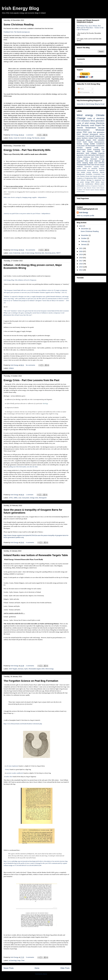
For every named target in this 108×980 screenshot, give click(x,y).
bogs (19, 960)
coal (20, 498)
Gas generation (99, 132)
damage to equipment (94, 180)
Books (11, 138)
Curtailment (100, 144)
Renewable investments (96, 146)
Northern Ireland (88, 138)
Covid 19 (16, 138)
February (84, 241)
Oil (86, 146)
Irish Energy (84, 213)
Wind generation (97, 121)
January (84, 244)
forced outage (100, 165)
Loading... (80, 63)
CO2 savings (82, 159)
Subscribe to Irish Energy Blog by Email (91, 104)
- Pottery (7, 769)
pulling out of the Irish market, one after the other (23, 467)
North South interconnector (94, 142)
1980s (15, 498)
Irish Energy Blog (20, 8)
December (85, 229)
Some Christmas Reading (19, 25)
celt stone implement (12, 766)
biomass (21, 669)
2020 (81, 251)
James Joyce (100, 182)
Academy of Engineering (85, 178)
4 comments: (30, 542)
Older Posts (65, 968)
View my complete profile (85, 216)
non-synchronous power (91, 149)
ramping (85, 163)
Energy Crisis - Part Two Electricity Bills (27, 150)
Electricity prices (50, 253)
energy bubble (89, 144)
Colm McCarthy (89, 155)
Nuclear (79, 144)
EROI (93, 182)
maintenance (89, 184)
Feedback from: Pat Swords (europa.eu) (17, 32)
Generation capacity (92, 167)
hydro (26, 669)
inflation (11, 368)
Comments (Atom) (41, 974)
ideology (45, 403)
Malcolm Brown (91, 188)
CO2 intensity (99, 163)
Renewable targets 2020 (37, 669)
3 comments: (30, 957)
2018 (81, 258)
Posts (81, 89)
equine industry (95, 190)
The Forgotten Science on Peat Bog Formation (31, 681)
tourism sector (81, 192)
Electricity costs (88, 125)
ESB (97, 155)
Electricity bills (40, 253)
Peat (23, 960)
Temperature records (95, 128)
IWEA (95, 178)
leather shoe (9, 777)
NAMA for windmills (90, 169)
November (85, 235)
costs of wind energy (28, 253)
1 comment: (30, 135)
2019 (81, 254)
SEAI (91, 161)
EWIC (79, 134)
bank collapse (91, 153)
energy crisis (34, 498)
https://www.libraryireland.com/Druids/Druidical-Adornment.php (23, 724)
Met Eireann (88, 151)
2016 (81, 264)
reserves (80, 167)
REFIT (58, 253)
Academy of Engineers (91, 186)
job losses (101, 176)
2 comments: (30, 666)
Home (37, 968)
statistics (102, 190)
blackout (98, 161)
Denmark (94, 159)
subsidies (101, 140)
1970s (11, 498)
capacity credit (92, 148)
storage (87, 182)
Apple (91, 163)
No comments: (31, 250)
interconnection (83, 130)
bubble (83, 172)
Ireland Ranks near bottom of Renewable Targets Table (36, 555)
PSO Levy (87, 132)
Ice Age (84, 188)
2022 (81, 226)
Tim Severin (86, 190)
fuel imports (94, 176)
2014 (81, 270)
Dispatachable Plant (84, 165)
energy (29, 138)
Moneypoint (43, 498)
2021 (81, 248)
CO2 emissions (83, 121)
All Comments (84, 92)
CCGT (79, 142)
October (84, 238)
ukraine (43, 138)
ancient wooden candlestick (15, 773)
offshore (97, 184)
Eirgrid (98, 125)
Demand (85, 134)
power (82, 182)
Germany (87, 157)
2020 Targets (13, 669)
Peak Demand (99, 138)
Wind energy (49, 669)
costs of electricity (15, 253)
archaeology (13, 960)
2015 (81, 267)
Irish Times (95, 157)
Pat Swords (36, 138)
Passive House (85, 176)
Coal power (25, 498)
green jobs (80, 184)
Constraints (97, 174)
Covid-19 (23, 138)
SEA (93, 165)
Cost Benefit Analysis (93, 136)
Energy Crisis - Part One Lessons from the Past (31, 380)
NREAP (98, 151)
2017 (81, 261)
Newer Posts (9, 968)
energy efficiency (92, 172)
